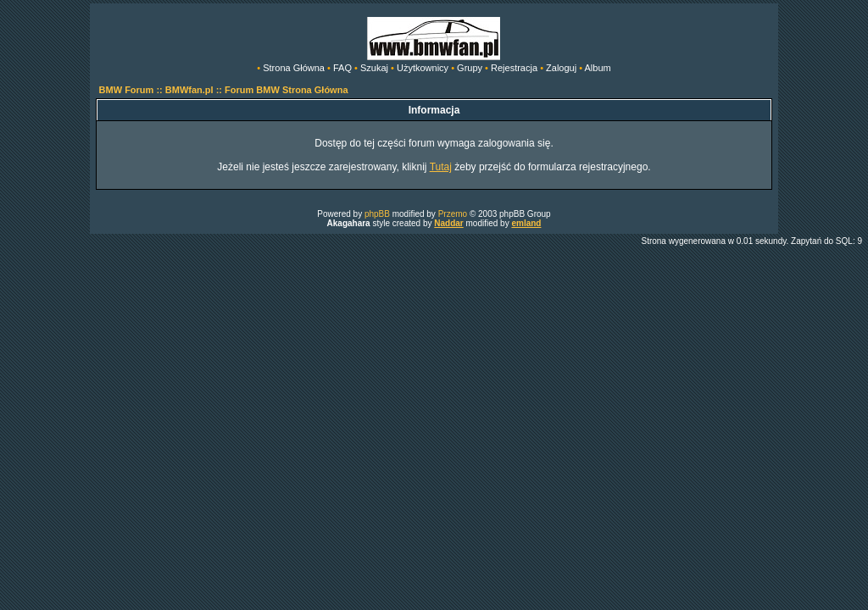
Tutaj (441, 167)
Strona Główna (294, 68)
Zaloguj (561, 68)
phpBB (377, 214)
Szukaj (374, 68)
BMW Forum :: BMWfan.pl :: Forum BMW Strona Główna (224, 90)
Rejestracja (514, 68)
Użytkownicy (423, 68)
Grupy (470, 68)
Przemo (453, 214)
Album (598, 68)
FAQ (342, 68)
